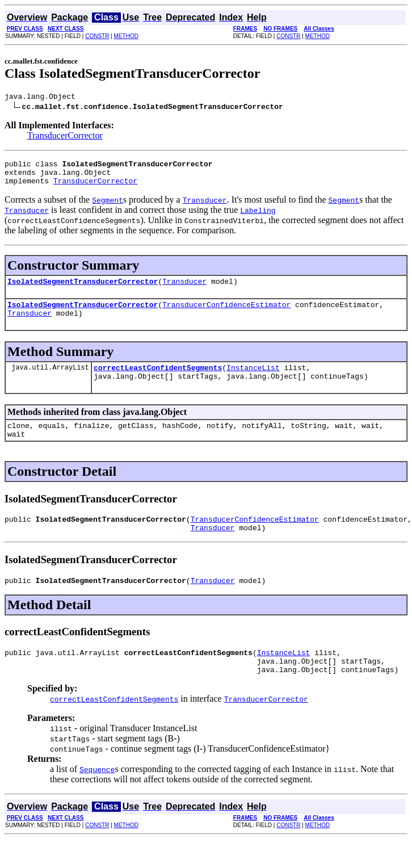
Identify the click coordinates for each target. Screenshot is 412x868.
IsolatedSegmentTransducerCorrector (83, 290)
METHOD (126, 36)
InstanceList (253, 381)
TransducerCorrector (65, 137)
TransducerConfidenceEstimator (226, 315)
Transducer (184, 290)
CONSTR (97, 36)
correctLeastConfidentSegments (158, 381)
